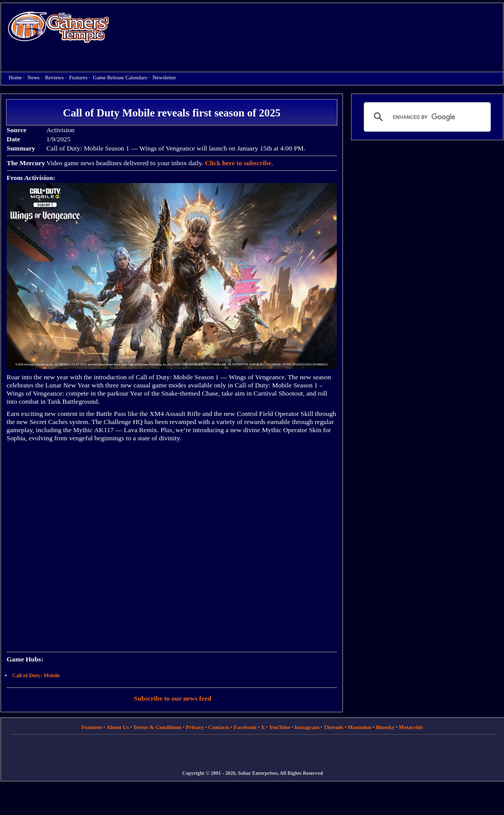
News (34, 78)
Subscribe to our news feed (173, 698)
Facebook (245, 727)
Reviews (55, 78)
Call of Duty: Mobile (36, 675)
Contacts (219, 727)
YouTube (280, 727)
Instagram (307, 727)
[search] (426, 117)
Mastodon (359, 727)
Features (78, 78)
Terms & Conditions (157, 727)
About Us (117, 727)
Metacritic (411, 727)
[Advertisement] (161, 37)
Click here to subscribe (238, 163)
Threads (334, 727)
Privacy (195, 727)
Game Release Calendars (120, 78)
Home (58, 27)
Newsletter (164, 78)
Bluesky (385, 727)
